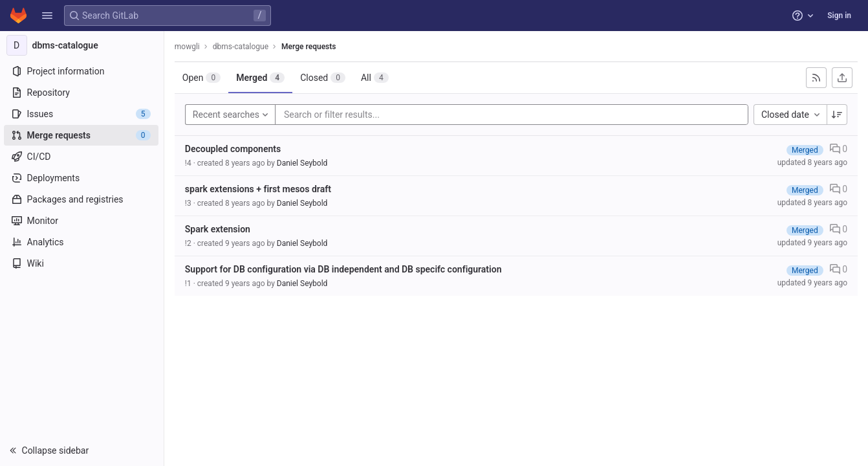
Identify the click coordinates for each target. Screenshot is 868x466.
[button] (47, 16)
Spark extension (219, 229)
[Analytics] (82, 242)
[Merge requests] (82, 135)
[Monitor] (82, 221)
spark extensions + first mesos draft (259, 189)
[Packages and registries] (82, 199)
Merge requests (310, 47)
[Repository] (82, 93)
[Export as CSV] (842, 78)
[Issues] (82, 114)
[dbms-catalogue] (83, 45)
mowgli (189, 47)
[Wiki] (82, 263)
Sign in (839, 16)
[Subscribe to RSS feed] (816, 78)
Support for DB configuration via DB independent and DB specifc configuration (345, 269)
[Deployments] (82, 178)
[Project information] (82, 71)
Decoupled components (234, 149)
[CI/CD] (82, 157)
